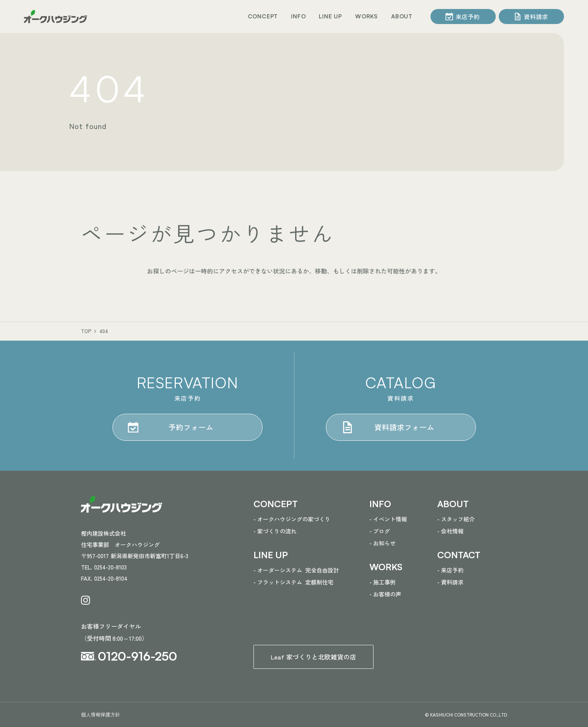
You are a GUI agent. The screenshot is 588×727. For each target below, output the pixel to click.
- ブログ (380, 531)
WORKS (367, 16)
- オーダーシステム (296, 570)
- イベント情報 (388, 519)
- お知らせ (382, 543)
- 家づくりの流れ (275, 531)
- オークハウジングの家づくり (292, 519)
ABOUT (402, 16)
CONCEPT (263, 16)
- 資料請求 (450, 582)
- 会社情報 (450, 531)
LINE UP (330, 16)
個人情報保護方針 (100, 714)
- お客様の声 (385, 594)
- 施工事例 (382, 582)
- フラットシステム (293, 582)
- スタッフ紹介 (456, 519)
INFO (298, 16)
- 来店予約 (450, 570)
